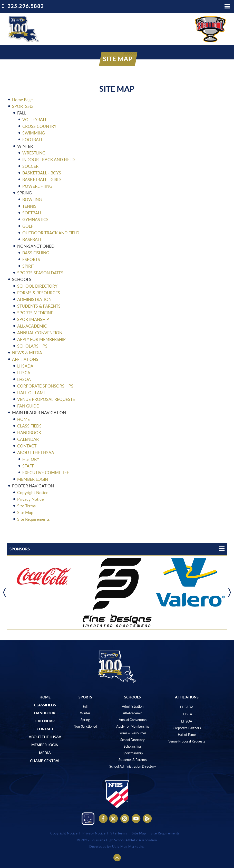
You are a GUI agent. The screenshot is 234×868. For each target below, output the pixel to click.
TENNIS (29, 206)
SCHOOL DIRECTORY (37, 286)
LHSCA (24, 373)
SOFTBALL (32, 213)
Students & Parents (133, 760)
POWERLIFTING (37, 186)
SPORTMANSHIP (33, 319)
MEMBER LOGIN (33, 479)
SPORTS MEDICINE (35, 313)
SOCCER (30, 166)
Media (45, 752)
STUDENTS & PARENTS (39, 306)
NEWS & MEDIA (27, 353)
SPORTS (20, 106)
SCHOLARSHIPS (32, 346)
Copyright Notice (33, 493)
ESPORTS (31, 259)
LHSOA (24, 379)
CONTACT (27, 446)
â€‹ (30, 106)
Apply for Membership (133, 726)
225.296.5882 (26, 6)
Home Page (22, 100)
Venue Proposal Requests (187, 741)
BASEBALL (32, 239)
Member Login (45, 745)
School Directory (133, 740)
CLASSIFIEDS (29, 426)
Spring (85, 720)
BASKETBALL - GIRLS (42, 180)
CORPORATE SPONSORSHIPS (45, 386)
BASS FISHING (36, 253)
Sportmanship (133, 753)
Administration (133, 706)
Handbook (45, 713)
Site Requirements (33, 519)
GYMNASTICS (35, 219)
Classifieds (45, 705)
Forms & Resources (133, 733)
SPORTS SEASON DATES (40, 273)
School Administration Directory (133, 766)
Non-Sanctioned (85, 726)
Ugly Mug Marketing (128, 847)
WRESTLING (34, 153)
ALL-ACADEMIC (32, 326)
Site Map (25, 513)
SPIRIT (28, 266)
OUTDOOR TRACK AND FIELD (51, 233)
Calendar (45, 721)
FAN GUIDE (28, 406)
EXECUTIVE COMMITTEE (46, 473)
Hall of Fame (187, 735)
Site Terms (26, 506)
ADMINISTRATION (34, 299)
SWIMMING (34, 133)
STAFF (28, 466)
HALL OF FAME (32, 393)
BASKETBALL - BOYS (42, 173)
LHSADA (25, 366)
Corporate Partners (187, 728)
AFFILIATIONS (25, 359)
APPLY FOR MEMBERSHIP (41, 339)
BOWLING (32, 200)
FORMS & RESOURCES (39, 293)
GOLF (28, 226)
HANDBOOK (29, 433)
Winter (85, 713)
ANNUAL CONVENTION (40, 333)
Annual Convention (133, 720)
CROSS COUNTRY (39, 126)
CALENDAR (28, 439)
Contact (45, 729)
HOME (23, 419)
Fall (85, 706)
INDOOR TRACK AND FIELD (48, 160)
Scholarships (133, 746)
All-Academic (133, 713)
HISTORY (31, 459)
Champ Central (45, 760)
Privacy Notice (30, 499)
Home (45, 697)
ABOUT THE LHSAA (36, 453)
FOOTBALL (33, 140)
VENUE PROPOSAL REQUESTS (46, 399)
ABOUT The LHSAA (45, 737)
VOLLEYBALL (35, 120)
